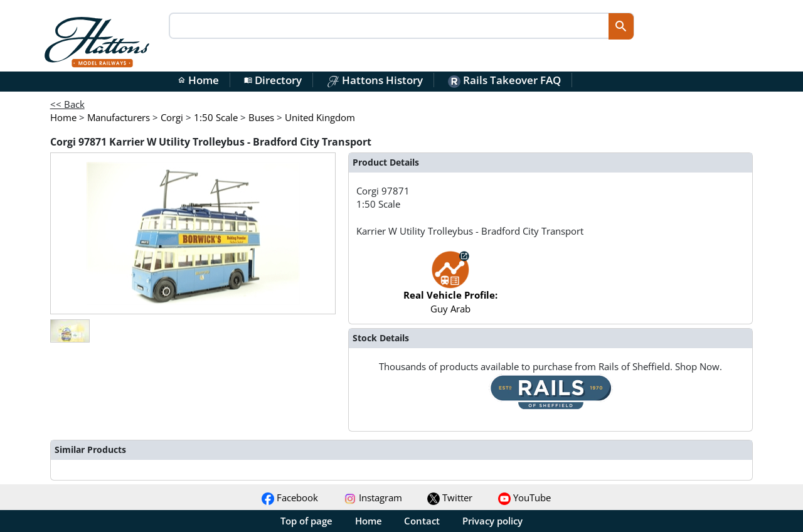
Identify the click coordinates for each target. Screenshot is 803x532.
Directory (273, 80)
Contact (422, 521)
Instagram (373, 497)
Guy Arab (450, 288)
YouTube (524, 497)
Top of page (306, 521)
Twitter (450, 497)
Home (198, 80)
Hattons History (375, 80)
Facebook (290, 497)
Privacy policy (492, 521)
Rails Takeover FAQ (504, 80)
